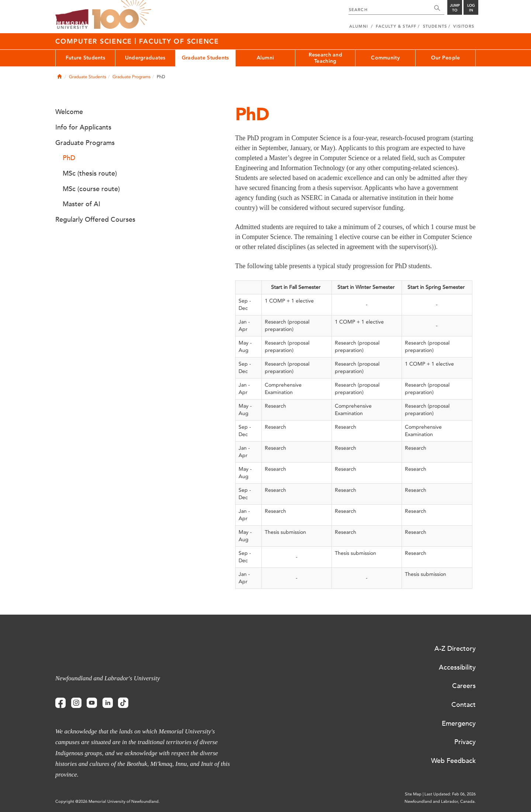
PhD (69, 158)
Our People (446, 58)
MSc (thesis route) (90, 173)
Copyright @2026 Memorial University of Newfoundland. (107, 801)
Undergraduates (145, 58)
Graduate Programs (131, 77)
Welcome (69, 112)
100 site (122, 15)
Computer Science (95, 41)
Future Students (85, 58)
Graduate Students (205, 58)
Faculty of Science (179, 41)
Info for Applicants (83, 127)
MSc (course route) (91, 189)
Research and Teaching (325, 58)
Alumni (265, 58)
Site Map (413, 794)
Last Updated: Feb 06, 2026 (450, 794)
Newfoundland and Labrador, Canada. (440, 801)
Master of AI (81, 204)
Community (385, 58)
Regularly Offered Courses (95, 220)
